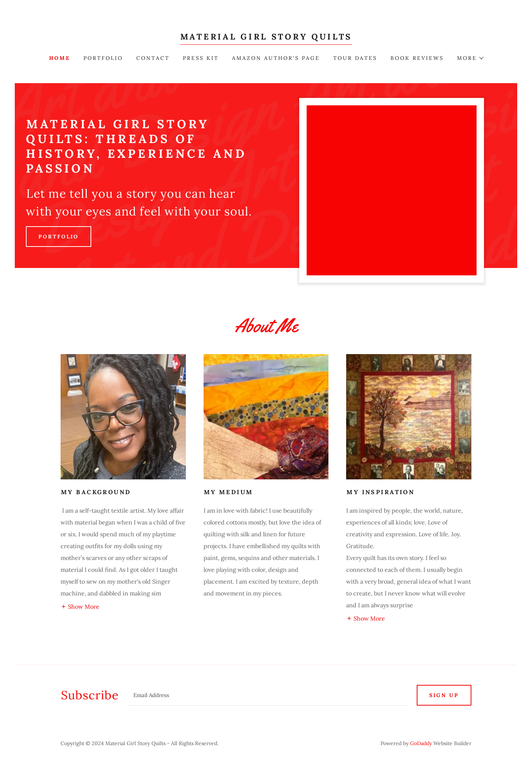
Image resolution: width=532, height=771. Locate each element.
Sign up (444, 695)
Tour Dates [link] (355, 58)
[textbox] (268, 695)
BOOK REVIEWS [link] (417, 58)
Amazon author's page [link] (276, 58)
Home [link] (60, 58)
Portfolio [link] (103, 58)
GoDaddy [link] (421, 743)
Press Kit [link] (201, 58)
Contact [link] (153, 58)
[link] (266, 37)
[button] (470, 58)
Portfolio (59, 237)
